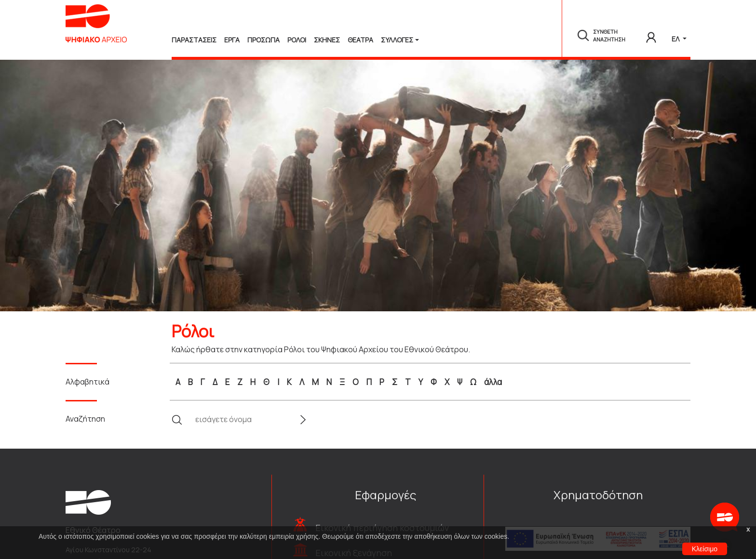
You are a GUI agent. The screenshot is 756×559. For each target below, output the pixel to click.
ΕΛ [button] (676, 39)
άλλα (493, 382)
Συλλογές (397, 40)
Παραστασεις (194, 40)
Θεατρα (360, 40)
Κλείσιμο (705, 549)
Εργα (232, 40)
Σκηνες (327, 40)
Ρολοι (297, 40)
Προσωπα (263, 40)
